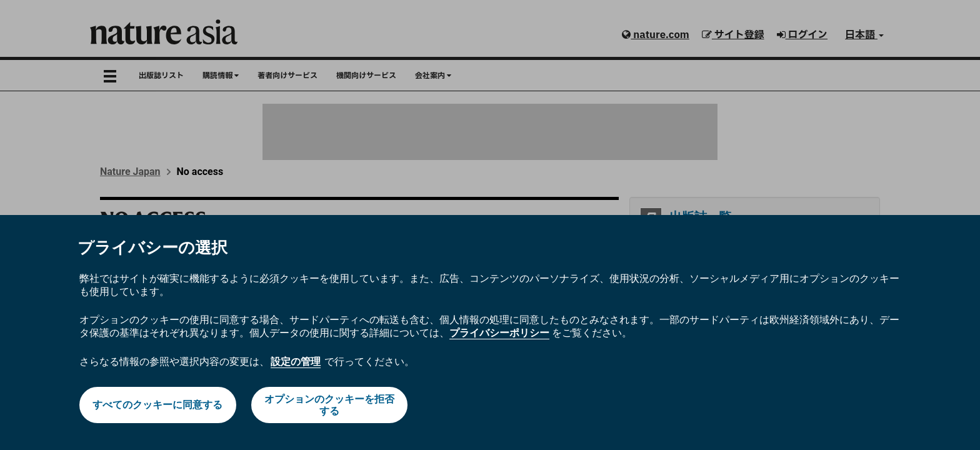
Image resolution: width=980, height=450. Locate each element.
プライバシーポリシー (499, 333)
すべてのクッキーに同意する (157, 405)
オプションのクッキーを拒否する (329, 405)
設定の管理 (296, 362)
